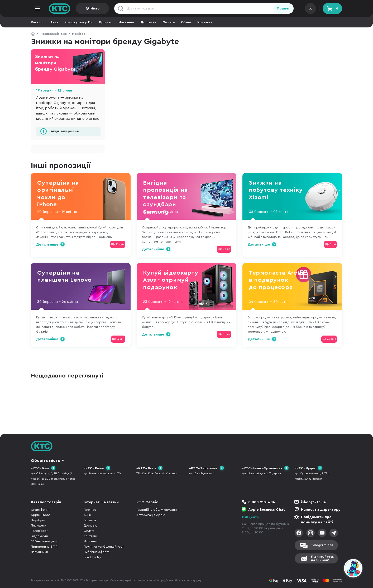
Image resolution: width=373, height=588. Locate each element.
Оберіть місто (46, 461)
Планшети (39, 525)
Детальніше (47, 245)
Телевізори (40, 531)
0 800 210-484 (262, 502)
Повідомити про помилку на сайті (317, 520)
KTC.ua (60, 8)
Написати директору (321, 510)
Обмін (186, 22)
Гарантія (90, 520)
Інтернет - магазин (101, 502)
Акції (54, 22)
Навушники (39, 552)
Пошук (283, 8)
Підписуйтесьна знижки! (322, 558)
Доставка (148, 22)
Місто (95, 8)
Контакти (205, 22)
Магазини (126, 22)
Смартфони (40, 510)
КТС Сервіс (147, 502)
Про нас (106, 22)
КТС (33, 34)
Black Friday (92, 557)
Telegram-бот (322, 545)
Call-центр (250, 517)
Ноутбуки (38, 520)
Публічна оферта (97, 552)
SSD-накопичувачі (45, 541)
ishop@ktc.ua (313, 502)
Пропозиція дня (54, 34)
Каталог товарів (46, 502)
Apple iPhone (41, 515)
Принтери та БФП (44, 547)
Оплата (169, 22)
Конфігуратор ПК (78, 22)
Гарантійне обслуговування (157, 510)
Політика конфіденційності (104, 547)
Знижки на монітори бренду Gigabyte (55, 63)
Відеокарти (39, 536)
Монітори (80, 34)
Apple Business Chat (267, 510)
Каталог (37, 22)
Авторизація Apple (151, 515)
